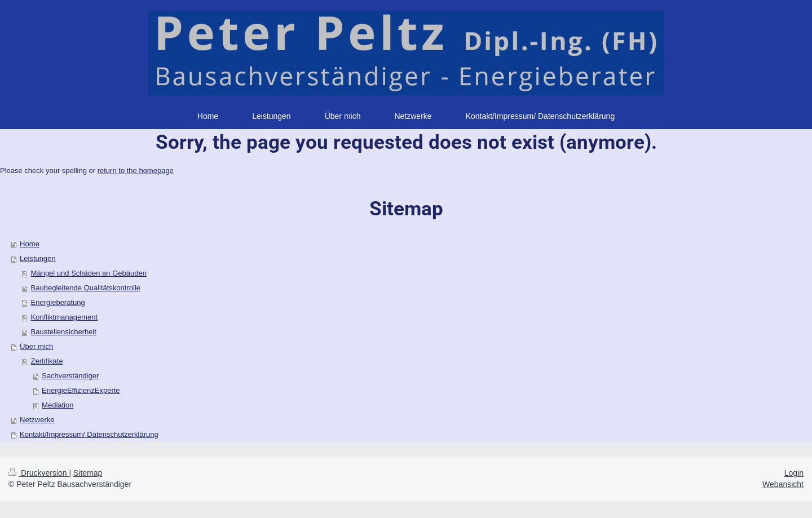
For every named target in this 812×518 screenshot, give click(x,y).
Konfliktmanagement (65, 317)
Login (794, 473)
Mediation (58, 405)
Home (30, 244)
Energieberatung (58, 302)
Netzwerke (37, 420)
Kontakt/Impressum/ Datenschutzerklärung (89, 434)
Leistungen (38, 258)
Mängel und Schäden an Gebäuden (89, 273)
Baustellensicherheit (64, 332)
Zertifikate (47, 361)
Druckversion (39, 473)
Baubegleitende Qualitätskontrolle (86, 288)
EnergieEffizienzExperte (81, 390)
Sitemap (88, 473)
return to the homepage (136, 171)
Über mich (36, 346)
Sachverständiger (70, 376)
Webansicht (783, 484)
